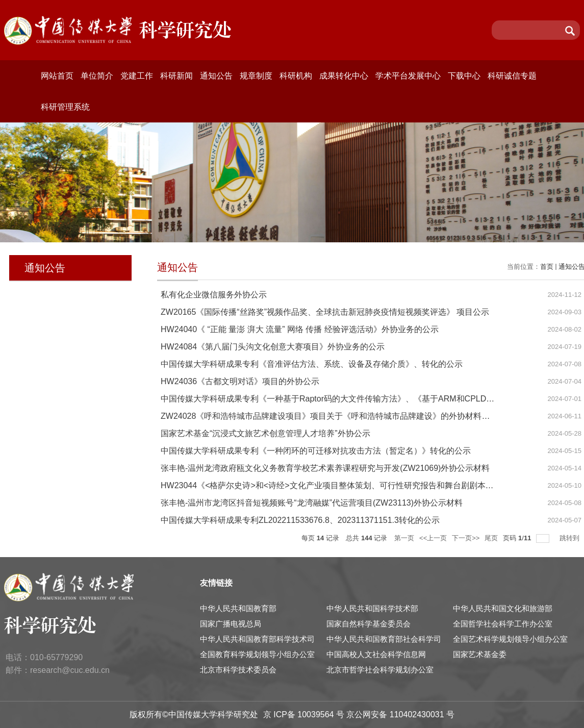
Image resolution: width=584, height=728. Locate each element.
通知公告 (216, 76)
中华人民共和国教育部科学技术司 (257, 639)
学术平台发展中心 (408, 76)
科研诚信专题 (512, 76)
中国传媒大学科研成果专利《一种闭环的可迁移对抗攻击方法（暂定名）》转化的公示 (316, 451)
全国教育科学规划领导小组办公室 (257, 654)
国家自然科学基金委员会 (369, 624)
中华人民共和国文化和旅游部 (503, 608)
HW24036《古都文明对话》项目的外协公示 (240, 381)
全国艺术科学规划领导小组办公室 (510, 639)
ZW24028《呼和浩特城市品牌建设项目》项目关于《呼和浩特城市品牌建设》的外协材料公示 (329, 416)
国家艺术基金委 (480, 654)
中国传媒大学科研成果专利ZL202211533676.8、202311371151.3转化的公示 (300, 520)
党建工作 (137, 76)
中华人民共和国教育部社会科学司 (384, 639)
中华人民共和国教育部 (238, 608)
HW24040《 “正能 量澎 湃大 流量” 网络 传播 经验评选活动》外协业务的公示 (300, 329)
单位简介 (97, 76)
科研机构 (296, 76)
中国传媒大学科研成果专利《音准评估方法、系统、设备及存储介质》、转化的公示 (312, 364)
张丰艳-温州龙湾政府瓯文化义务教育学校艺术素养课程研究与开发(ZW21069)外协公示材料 (325, 468)
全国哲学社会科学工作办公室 (503, 624)
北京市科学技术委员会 (238, 670)
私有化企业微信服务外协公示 (214, 295)
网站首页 (57, 76)
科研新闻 (176, 76)
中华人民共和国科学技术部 (372, 608)
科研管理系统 (65, 107)
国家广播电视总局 (231, 624)
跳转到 (570, 538)
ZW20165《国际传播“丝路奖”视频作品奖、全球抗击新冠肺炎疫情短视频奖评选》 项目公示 (325, 312)
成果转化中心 (344, 76)
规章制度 (256, 76)
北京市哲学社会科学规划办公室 (380, 670)
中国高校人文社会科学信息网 (376, 654)
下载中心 (464, 76)
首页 (547, 267)
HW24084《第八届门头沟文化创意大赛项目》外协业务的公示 (273, 347)
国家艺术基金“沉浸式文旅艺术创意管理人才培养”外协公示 (265, 433)
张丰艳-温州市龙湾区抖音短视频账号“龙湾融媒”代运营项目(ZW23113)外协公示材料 (312, 503)
